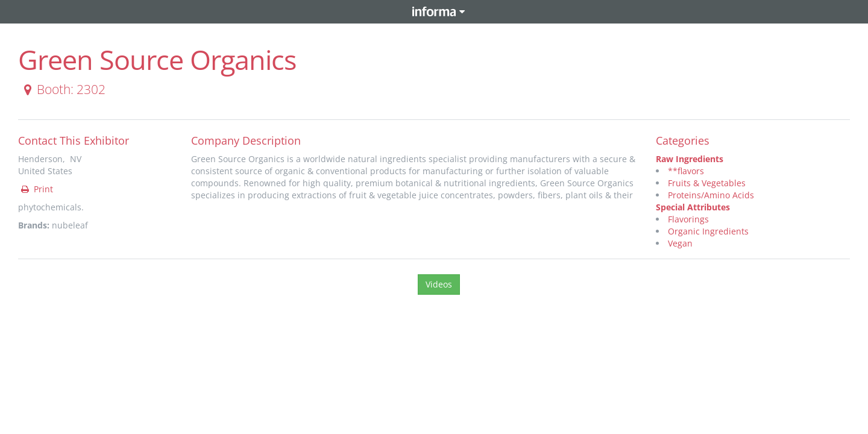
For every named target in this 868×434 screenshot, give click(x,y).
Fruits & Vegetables (707, 183)
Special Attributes (693, 207)
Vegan (680, 243)
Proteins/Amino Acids (711, 195)
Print (36, 189)
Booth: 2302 (62, 89)
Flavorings (688, 219)
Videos (439, 284)
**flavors (686, 171)
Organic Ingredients (708, 231)
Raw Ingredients (690, 159)
